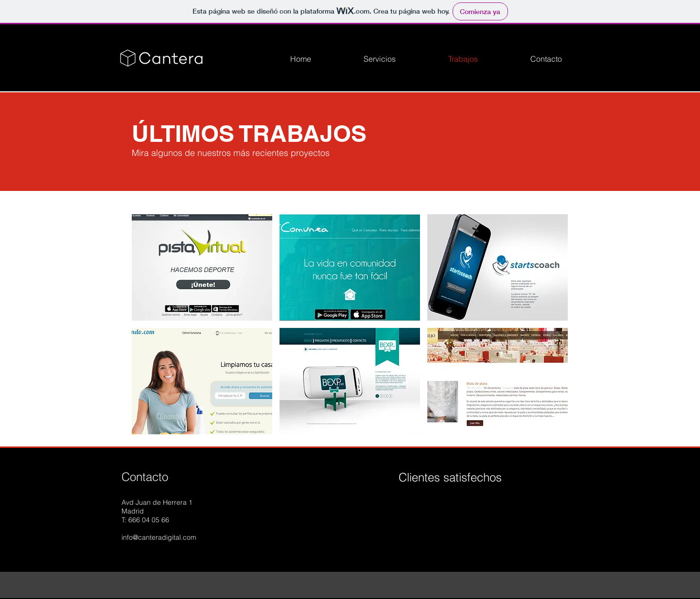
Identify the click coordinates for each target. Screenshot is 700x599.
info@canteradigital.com (159, 537)
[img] (419, 508)
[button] (202, 267)
